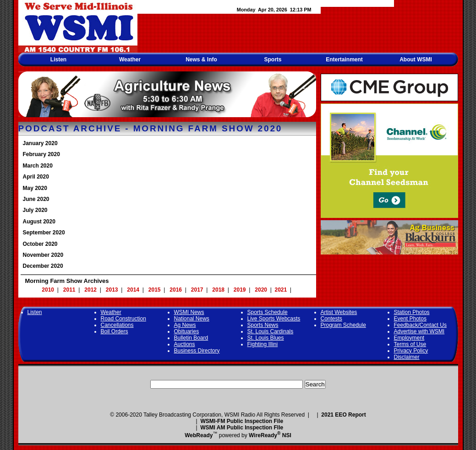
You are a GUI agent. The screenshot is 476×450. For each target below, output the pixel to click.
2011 (69, 290)
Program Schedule (343, 325)
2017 (197, 290)
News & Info (201, 60)
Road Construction (123, 319)
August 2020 (39, 222)
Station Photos (412, 312)
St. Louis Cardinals (271, 331)
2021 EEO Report (343, 415)
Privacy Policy (411, 351)
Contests (331, 319)
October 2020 (40, 244)
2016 (176, 290)
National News (192, 319)
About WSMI (416, 60)
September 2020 (44, 233)
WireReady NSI (270, 435)
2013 (112, 290)
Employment (409, 338)
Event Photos (410, 319)
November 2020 (43, 255)
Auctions (185, 344)
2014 (133, 290)
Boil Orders (115, 331)
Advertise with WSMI (419, 331)
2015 (155, 290)
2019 (240, 290)
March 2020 (38, 166)
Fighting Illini (263, 344)
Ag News (185, 325)
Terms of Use (410, 344)
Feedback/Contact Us (420, 325)
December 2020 (43, 266)
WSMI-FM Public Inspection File (242, 421)
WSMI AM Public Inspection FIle (242, 428)
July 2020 (35, 210)
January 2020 (40, 143)
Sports (273, 60)
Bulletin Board (191, 338)
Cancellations (117, 325)
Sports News (263, 325)
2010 (48, 290)
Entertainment (344, 60)
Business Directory (197, 351)
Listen (58, 60)
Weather (130, 60)
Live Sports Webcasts (274, 319)
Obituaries (187, 331)
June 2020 (36, 199)
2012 (90, 290)
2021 (281, 290)
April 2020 (36, 177)
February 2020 (41, 154)
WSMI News (189, 312)
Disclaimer (407, 357)
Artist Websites (339, 312)
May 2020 (35, 188)
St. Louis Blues (266, 338)
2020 (261, 290)
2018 (218, 290)
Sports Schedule (268, 312)
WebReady (199, 435)
